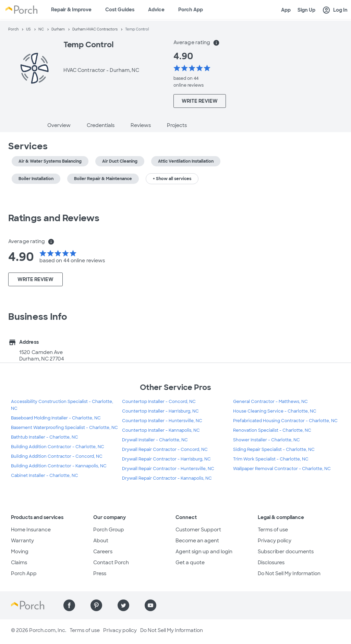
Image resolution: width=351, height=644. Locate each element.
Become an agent (197, 541)
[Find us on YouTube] (150, 605)
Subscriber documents (286, 552)
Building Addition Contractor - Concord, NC (57, 456)
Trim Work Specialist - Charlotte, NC (271, 459)
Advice (156, 10)
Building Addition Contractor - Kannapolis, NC (59, 466)
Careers (103, 552)
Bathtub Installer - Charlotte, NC (45, 437)
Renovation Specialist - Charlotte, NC (272, 430)
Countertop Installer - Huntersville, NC (162, 421)
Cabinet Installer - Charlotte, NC (45, 476)
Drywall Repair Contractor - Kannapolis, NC (167, 478)
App (286, 10)
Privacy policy (275, 541)
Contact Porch (111, 563)
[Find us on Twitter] (123, 605)
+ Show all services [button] (172, 179)
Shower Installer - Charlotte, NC (267, 440)
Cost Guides (120, 10)
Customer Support (198, 530)
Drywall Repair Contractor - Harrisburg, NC (166, 459)
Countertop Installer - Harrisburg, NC (160, 411)
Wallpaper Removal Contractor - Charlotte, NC (282, 469)
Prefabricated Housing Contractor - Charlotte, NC (285, 421)
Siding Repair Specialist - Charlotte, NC (274, 450)
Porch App (191, 10)
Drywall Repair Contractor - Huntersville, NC (168, 469)
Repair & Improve (71, 10)
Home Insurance (31, 530)
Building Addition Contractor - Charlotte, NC (58, 447)
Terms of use (273, 530)
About (101, 541)
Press (100, 573)
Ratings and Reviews (54, 218)
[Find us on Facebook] (69, 605)
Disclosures (271, 563)
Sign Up (306, 10)
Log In (335, 10)
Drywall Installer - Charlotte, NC (155, 440)
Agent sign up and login (204, 552)
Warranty (22, 541)
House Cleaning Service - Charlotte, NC (275, 411)
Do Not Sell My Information (289, 573)
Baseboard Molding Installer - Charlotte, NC (56, 418)
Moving (20, 552)
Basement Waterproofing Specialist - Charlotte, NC (64, 428)
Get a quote (190, 563)
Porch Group (109, 530)
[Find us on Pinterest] (96, 605)
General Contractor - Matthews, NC (270, 402)
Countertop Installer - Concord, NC (159, 402)
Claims (19, 563)
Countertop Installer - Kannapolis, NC (161, 430)
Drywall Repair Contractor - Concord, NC (165, 450)
